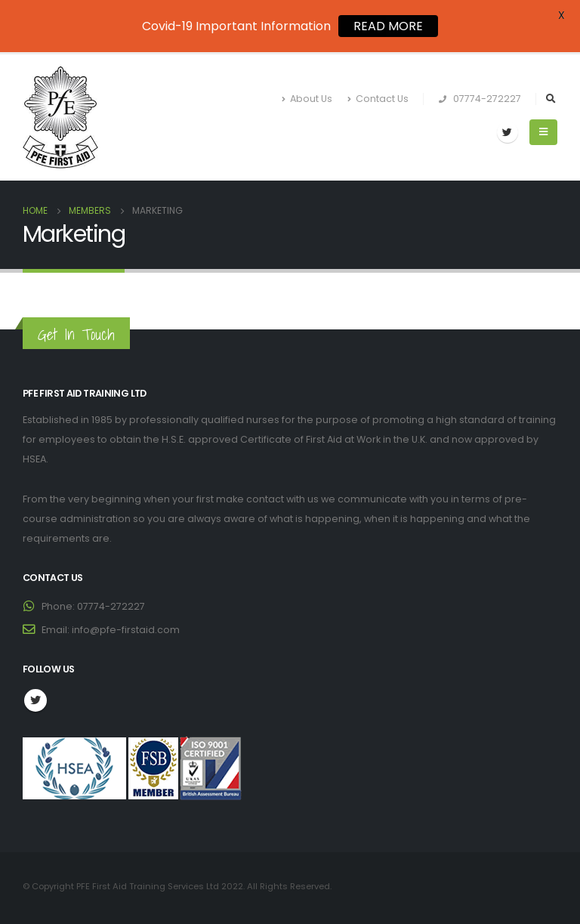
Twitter (35, 700)
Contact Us (378, 99)
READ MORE (388, 26)
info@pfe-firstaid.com (126, 630)
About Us (307, 99)
